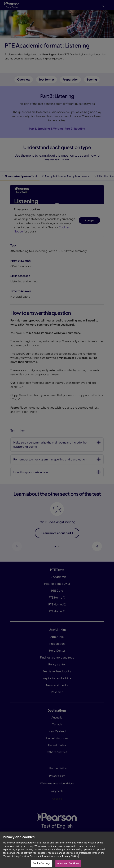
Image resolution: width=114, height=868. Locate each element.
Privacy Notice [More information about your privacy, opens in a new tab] (70, 858)
